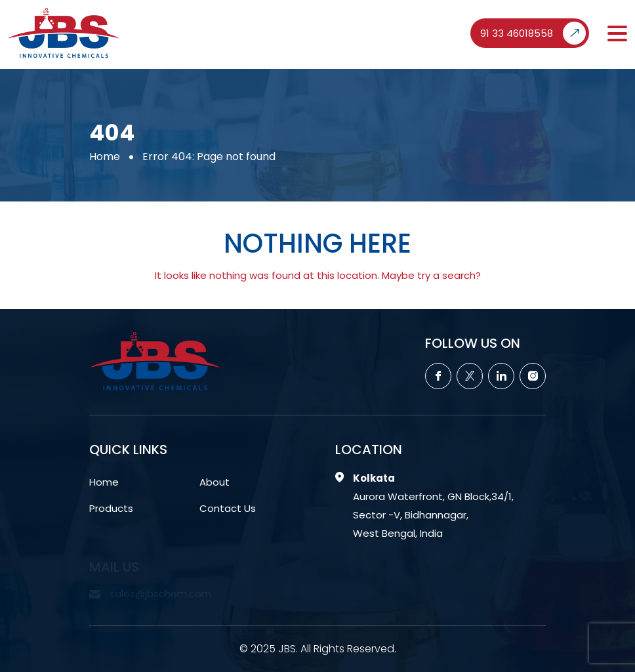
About (215, 482)
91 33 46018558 (533, 33)
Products (111, 508)
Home (105, 156)
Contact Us (228, 508)
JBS (287, 649)
